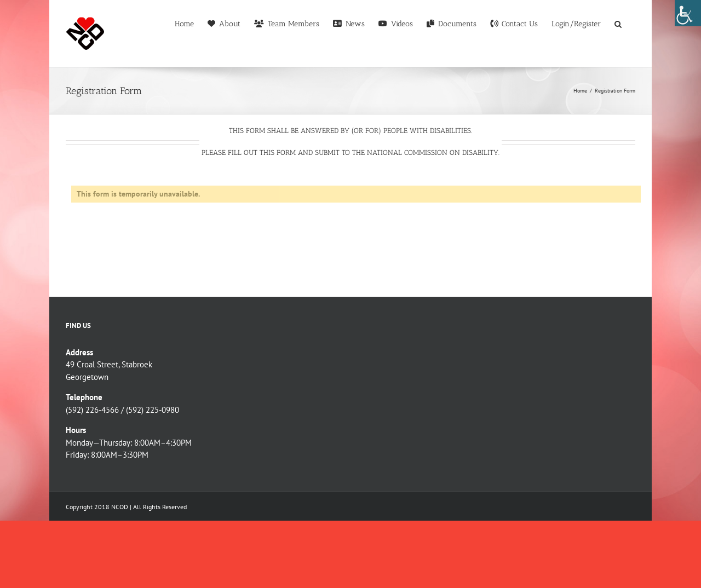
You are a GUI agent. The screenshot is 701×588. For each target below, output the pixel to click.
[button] (618, 23)
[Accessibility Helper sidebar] (688, 13)
